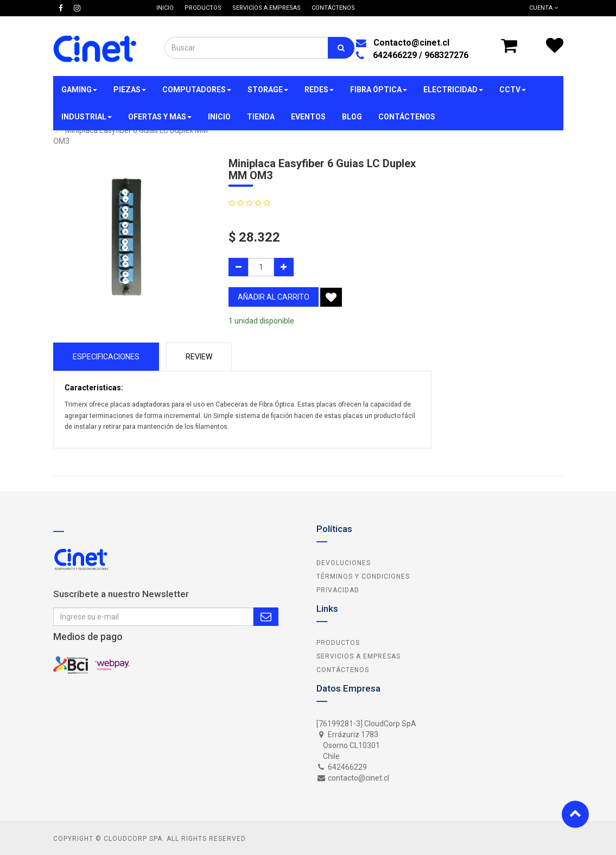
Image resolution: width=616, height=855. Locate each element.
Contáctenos (343, 670)
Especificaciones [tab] (106, 357)
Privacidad (338, 590)
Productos (338, 643)
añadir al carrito (274, 297)
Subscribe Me (266, 617)
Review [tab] (199, 357)
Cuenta (544, 8)
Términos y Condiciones (363, 577)
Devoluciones (344, 563)
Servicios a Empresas (358, 656)
